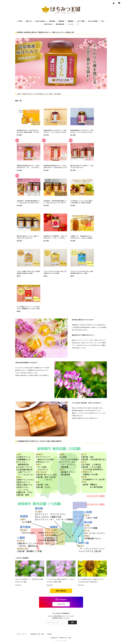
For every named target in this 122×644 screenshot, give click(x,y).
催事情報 (71, 21)
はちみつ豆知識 (93, 21)
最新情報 (61, 21)
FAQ (102, 21)
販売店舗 (52, 21)
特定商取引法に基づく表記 (37, 634)
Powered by (61, 641)
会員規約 (49, 634)
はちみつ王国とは (40, 21)
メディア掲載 (81, 21)
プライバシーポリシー (22, 634)
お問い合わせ (48, 24)
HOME (20, 21)
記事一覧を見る (61, 591)
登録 (72, 622)
